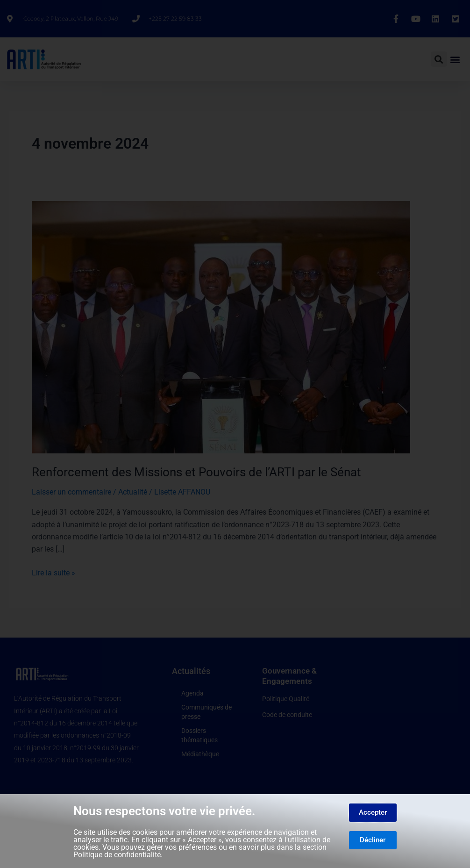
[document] (235, 434)
